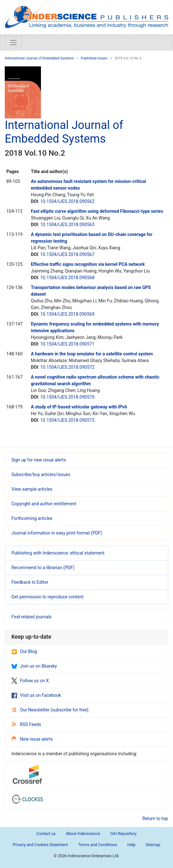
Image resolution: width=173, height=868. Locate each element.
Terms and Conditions (98, 845)
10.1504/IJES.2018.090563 (67, 225)
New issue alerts (32, 739)
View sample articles (32, 489)
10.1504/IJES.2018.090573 (67, 420)
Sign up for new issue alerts (39, 460)
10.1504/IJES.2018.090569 (67, 314)
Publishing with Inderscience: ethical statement (58, 553)
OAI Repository (123, 834)
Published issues (94, 58)
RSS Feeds (26, 724)
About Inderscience (83, 834)
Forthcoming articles (32, 518)
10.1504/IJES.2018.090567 (67, 254)
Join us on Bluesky (34, 666)
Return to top (155, 818)
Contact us (46, 834)
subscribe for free (70, 710)
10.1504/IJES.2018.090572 (67, 367)
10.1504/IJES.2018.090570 (67, 397)
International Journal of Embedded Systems (39, 58)
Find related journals (31, 617)
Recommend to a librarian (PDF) (43, 568)
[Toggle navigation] (13, 43)
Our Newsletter (31, 710)
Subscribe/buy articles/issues (41, 474)
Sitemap (153, 845)
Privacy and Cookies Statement (40, 845)
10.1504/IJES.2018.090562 (67, 201)
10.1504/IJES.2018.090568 (67, 278)
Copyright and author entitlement (44, 504)
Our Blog (24, 651)
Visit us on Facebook (36, 695)
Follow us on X (30, 681)
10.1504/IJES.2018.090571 (67, 344)
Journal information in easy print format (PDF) (57, 533)
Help (131, 845)
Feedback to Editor (30, 582)
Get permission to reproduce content (47, 597)
